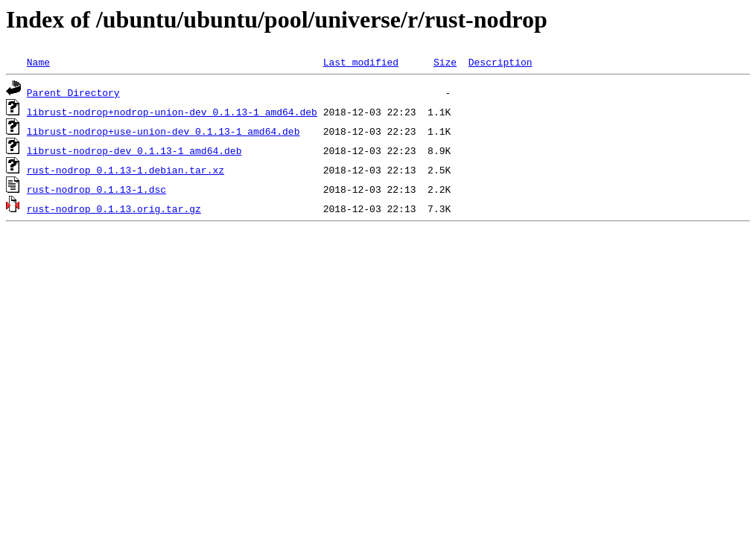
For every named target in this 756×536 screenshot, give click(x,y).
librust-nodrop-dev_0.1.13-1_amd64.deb (134, 150)
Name (38, 62)
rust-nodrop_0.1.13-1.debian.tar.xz (126, 170)
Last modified (361, 62)
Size (445, 62)
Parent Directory (73, 92)
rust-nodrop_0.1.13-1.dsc (96, 189)
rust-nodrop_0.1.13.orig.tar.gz (114, 208)
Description (501, 62)
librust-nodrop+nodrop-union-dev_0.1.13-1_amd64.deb (172, 112)
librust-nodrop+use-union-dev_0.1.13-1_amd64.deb (163, 131)
